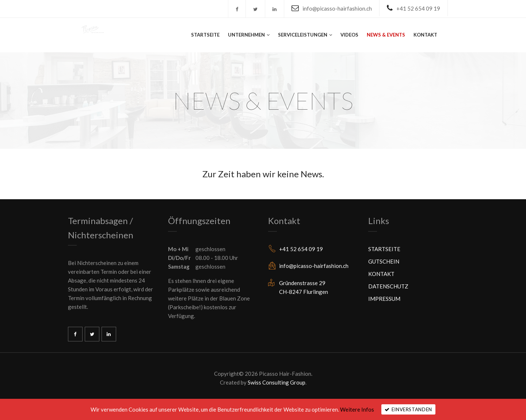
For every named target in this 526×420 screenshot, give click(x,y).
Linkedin (109, 334)
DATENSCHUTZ (388, 286)
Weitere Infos (357, 409)
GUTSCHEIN (384, 261)
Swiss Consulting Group (277, 382)
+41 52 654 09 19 (418, 8)
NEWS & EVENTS (386, 35)
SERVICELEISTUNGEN (303, 35)
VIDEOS (349, 35)
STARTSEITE (205, 35)
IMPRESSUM (384, 299)
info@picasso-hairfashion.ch (337, 8)
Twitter (92, 334)
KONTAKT (425, 35)
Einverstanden (412, 409)
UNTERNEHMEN (246, 35)
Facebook (75, 334)
